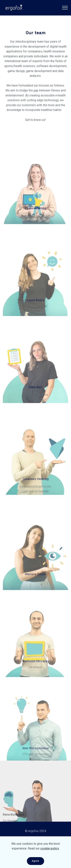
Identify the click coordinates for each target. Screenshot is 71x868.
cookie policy (50, 853)
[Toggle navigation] (65, 8)
